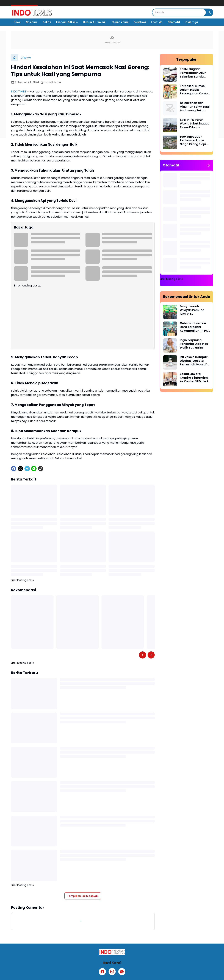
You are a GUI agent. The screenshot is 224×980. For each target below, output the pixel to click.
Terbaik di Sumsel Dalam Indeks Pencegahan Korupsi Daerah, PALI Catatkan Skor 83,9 (195, 90)
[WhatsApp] (34, 469)
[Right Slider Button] (151, 655)
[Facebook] (14, 469)
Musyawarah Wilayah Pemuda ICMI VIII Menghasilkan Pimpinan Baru (192, 310)
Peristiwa (140, 22)
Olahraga (192, 22)
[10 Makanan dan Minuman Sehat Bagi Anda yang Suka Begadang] (170, 108)
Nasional (32, 22)
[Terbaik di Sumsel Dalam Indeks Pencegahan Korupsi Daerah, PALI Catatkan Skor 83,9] (170, 91)
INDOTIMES (19, 91)
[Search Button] (209, 12)
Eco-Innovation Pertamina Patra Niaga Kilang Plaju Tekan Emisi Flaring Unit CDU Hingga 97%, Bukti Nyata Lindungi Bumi (194, 140)
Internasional (120, 22)
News (17, 22)
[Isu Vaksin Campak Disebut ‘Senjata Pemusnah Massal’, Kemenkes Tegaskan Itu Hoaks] (170, 362)
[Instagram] (112, 972)
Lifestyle (157, 22)
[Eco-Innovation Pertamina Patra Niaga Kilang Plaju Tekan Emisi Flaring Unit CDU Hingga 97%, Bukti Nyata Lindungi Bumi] (170, 142)
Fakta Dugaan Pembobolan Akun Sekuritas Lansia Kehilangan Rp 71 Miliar (193, 73)
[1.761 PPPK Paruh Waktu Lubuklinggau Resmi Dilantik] (170, 125)
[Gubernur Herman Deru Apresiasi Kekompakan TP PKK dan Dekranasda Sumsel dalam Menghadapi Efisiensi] (170, 329)
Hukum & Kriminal (94, 22)
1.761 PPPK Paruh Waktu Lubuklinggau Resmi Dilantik (195, 124)
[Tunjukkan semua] (208, 165)
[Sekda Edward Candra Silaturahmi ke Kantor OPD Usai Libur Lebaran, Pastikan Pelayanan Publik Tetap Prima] (170, 379)
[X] (20, 469)
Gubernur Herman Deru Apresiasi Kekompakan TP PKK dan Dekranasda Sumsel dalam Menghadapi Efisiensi (195, 327)
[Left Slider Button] (143, 655)
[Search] (179, 12)
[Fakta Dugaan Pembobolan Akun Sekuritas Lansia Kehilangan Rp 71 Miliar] (170, 75)
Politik (47, 22)
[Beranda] (15, 58)
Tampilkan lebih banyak (83, 896)
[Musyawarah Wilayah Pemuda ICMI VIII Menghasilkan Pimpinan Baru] (170, 312)
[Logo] (112, 952)
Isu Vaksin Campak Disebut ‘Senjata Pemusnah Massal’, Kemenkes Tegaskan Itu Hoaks (195, 361)
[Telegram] (27, 469)
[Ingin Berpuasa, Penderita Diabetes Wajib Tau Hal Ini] (170, 346)
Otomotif (174, 22)
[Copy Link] (41, 469)
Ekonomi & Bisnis (67, 22)
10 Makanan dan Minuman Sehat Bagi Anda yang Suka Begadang (195, 107)
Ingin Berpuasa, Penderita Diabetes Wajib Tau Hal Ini (194, 344)
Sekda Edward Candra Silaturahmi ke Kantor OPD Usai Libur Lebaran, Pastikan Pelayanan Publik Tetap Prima (194, 378)
